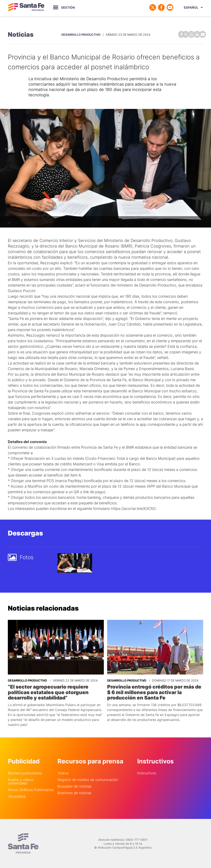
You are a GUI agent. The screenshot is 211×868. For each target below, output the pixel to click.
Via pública (17, 796)
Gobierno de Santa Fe (26, 7)
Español (191, 8)
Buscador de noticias (74, 786)
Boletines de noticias (74, 793)
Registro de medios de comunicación (88, 779)
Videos (63, 773)
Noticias (21, 34)
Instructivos (147, 773)
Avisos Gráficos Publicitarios (31, 790)
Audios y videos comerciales (21, 781)
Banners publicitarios (25, 773)
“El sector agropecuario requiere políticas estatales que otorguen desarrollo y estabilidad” (48, 692)
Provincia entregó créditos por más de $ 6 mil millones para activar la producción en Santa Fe (154, 692)
